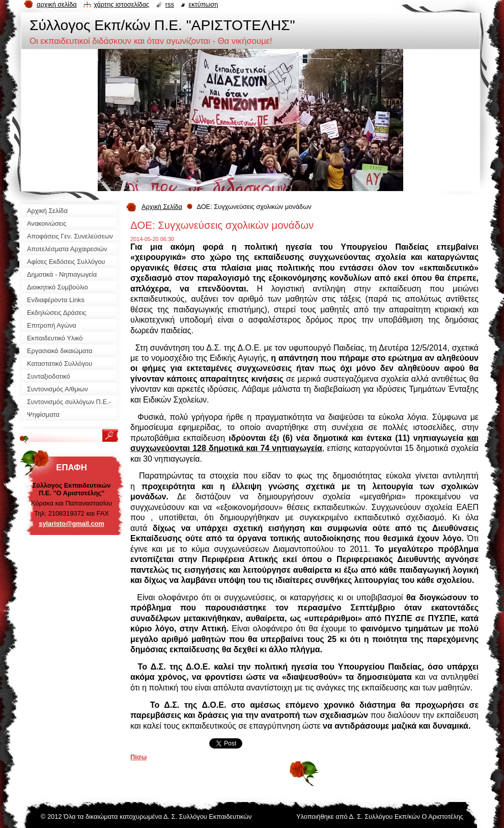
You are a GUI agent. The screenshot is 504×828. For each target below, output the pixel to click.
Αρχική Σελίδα (162, 207)
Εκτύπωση (203, 4)
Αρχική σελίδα (57, 4)
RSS (170, 4)
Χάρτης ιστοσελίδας (121, 4)
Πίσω (138, 757)
